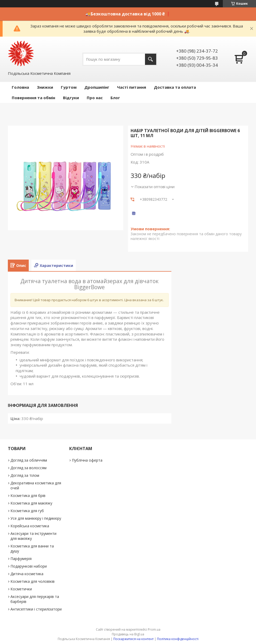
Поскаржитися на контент (133, 639)
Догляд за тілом (25, 475)
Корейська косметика (30, 526)
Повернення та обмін (33, 98)
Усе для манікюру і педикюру (36, 518)
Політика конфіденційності (178, 639)
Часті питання (132, 87)
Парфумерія (21, 559)
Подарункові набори (29, 566)
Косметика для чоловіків (33, 581)
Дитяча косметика (27, 574)
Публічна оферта (87, 460)
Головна (20, 87)
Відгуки (71, 98)
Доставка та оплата (175, 87)
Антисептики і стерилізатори (36, 609)
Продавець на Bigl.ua (128, 634)
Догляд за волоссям (28, 468)
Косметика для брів (28, 495)
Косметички (21, 589)
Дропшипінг (97, 87)
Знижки (45, 87)
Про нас (95, 98)
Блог (115, 98)
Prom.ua (154, 629)
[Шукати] (151, 59)
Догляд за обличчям (29, 460)
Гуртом (69, 87)
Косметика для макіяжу (31, 503)
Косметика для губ (27, 511)
